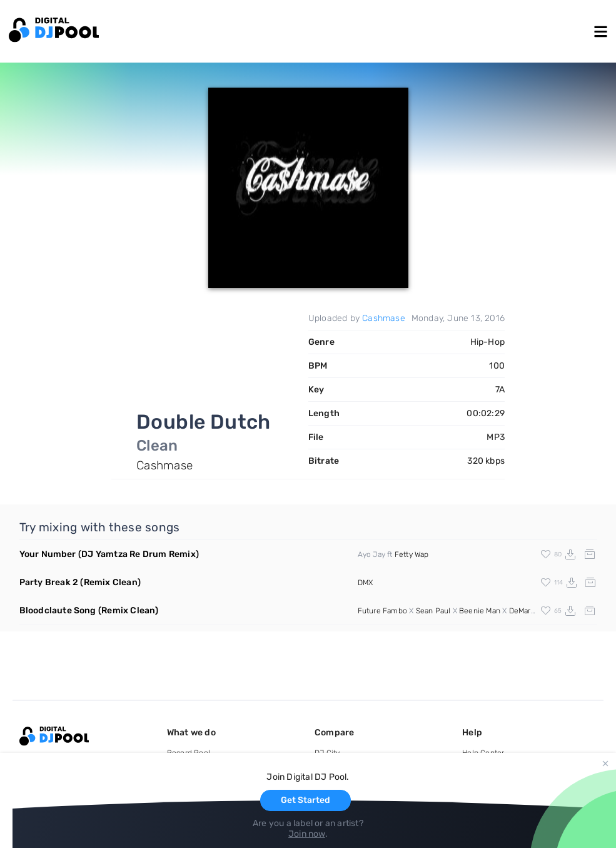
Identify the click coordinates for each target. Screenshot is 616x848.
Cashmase (384, 318)
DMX (366, 583)
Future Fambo (382, 611)
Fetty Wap (412, 554)
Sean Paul (433, 611)
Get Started (305, 800)
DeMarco (524, 611)
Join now (307, 834)
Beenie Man (480, 611)
